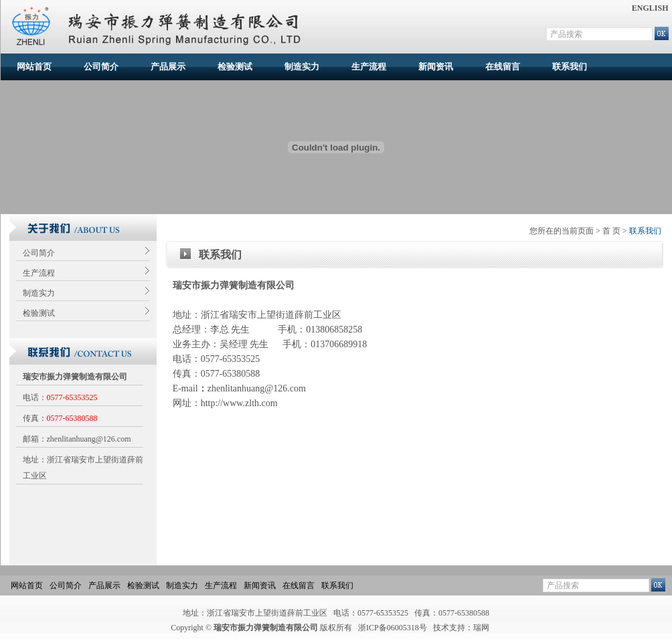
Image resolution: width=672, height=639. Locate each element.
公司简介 (101, 67)
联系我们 (570, 67)
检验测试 (235, 67)
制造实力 (302, 67)
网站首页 (34, 67)
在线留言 (503, 67)
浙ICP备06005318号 (393, 628)
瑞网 (481, 628)
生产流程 (369, 67)
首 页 (611, 231)
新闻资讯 (436, 67)
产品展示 (168, 67)
